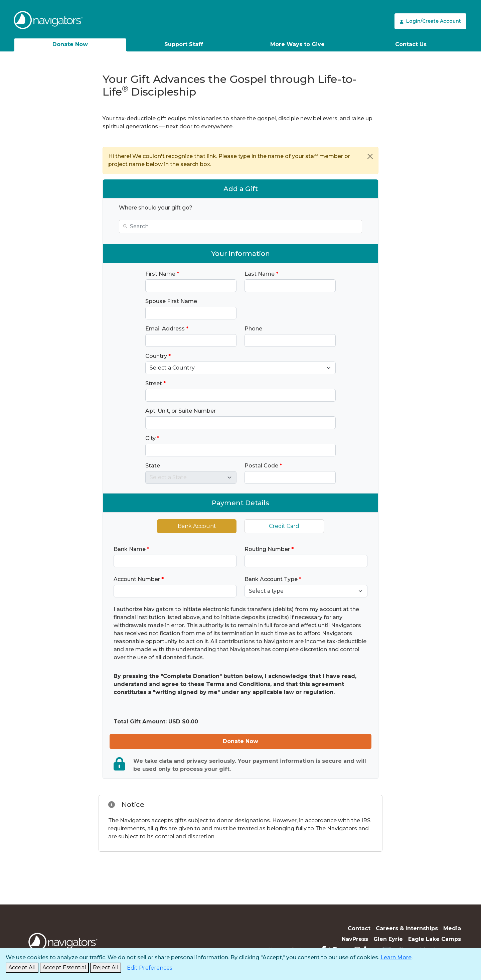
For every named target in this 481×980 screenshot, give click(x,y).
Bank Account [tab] (197, 526)
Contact (359, 928)
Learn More (396, 957)
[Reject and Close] (106, 968)
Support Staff (184, 44)
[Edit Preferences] (149, 968)
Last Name (261, 274)
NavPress (355, 939)
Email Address (167, 329)
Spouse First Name (171, 301)
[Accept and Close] (22, 968)
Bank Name (131, 549)
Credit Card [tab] (284, 526)
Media (452, 928)
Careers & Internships (407, 928)
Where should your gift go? (156, 208)
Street (155, 383)
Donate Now (70, 44)
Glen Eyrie (388, 939)
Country (158, 356)
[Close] (370, 156)
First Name (162, 274)
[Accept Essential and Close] (64, 968)
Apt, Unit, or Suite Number (181, 411)
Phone (253, 329)
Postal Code (263, 466)
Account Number (139, 579)
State (153, 466)
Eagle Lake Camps (435, 939)
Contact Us (411, 44)
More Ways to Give (297, 44)
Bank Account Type (273, 579)
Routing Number (269, 549)
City (152, 438)
